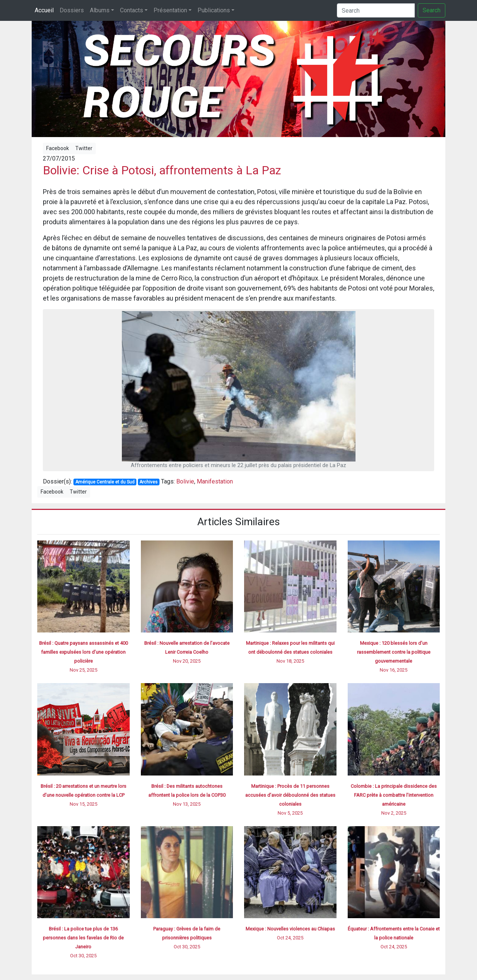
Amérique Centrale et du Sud (105, 482)
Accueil (44, 10)
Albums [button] (100, 10)
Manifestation (215, 481)
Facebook (58, 148)
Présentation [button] (170, 10)
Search (432, 10)
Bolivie (185, 481)
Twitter (84, 148)
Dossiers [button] (72, 10)
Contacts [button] (132, 10)
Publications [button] (214, 10)
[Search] (376, 10)
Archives (149, 482)
